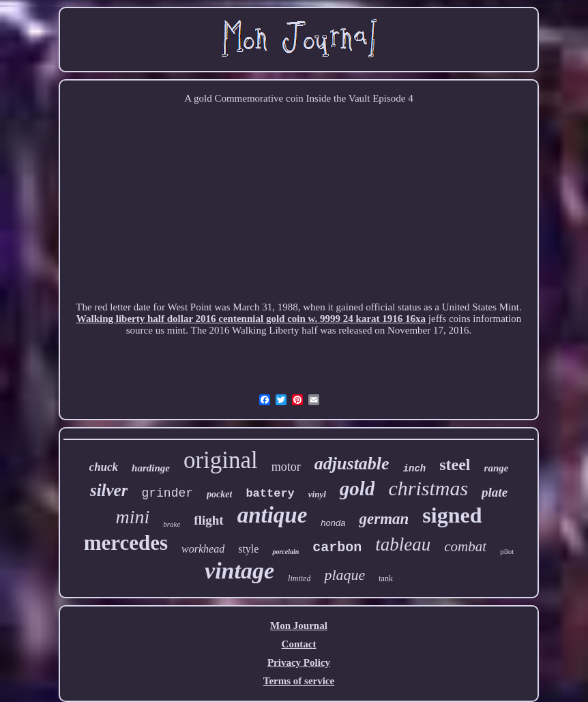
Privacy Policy (299, 662)
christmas (428, 488)
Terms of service (299, 681)
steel (455, 465)
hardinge (151, 468)
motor (286, 467)
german (384, 519)
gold (357, 488)
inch (415, 469)
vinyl (317, 494)
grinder (167, 493)
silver (109, 490)
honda (333, 523)
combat (465, 546)
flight (208, 520)
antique (273, 515)
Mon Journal (299, 626)
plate (495, 492)
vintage (239, 571)
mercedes (126, 543)
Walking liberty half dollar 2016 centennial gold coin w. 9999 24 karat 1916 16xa (251, 319)
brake (172, 524)
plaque (344, 575)
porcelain (285, 552)
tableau (403, 544)
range (497, 468)
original (221, 460)
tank (386, 579)
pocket (219, 494)
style (248, 549)
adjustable (352, 464)
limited (299, 579)
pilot (507, 551)
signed (452, 515)
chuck (104, 467)
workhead (203, 549)
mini (133, 517)
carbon (337, 547)
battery (270, 494)
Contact (299, 644)
